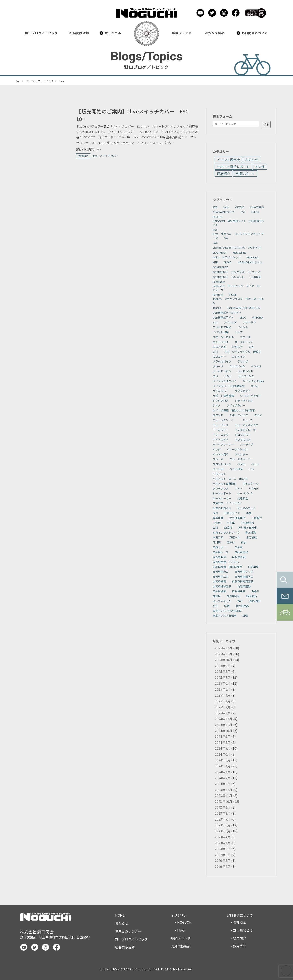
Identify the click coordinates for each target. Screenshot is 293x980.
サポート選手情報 (223, 396)
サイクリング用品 (253, 381)
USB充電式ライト (223, 317)
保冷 (215, 513)
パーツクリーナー (223, 444)
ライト (239, 488)
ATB (215, 207)
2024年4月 (223, 766)
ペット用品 (236, 469)
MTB (215, 262)
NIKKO (228, 262)
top (18, 81)
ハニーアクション (237, 449)
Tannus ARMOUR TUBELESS (244, 308)
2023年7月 (223, 819)
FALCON (218, 217)
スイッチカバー (236, 405)
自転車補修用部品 (243, 581)
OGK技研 (256, 277)
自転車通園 (219, 591)
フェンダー (241, 454)
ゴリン (228, 376)
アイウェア (230, 322)
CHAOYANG (257, 207)
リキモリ (254, 488)
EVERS (255, 212)
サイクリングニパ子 (225, 381)
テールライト (221, 430)
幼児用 (228, 528)
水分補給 (251, 537)
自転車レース (221, 552)
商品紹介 (224, 174)
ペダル (241, 464)
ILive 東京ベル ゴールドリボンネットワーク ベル (238, 236)
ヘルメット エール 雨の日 (230, 479)
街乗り (255, 591)
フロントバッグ (222, 464)
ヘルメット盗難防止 (225, 484)
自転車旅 (253, 567)
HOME (120, 915)
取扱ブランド (182, 33)
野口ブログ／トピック (42, 33)
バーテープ (247, 444)
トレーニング (221, 435)
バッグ (217, 449)
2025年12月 (224, 648)
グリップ (243, 361)
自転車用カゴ (221, 572)
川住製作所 (247, 523)
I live (181, 930)
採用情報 (240, 946)
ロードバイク (245, 493)
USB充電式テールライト (227, 313)
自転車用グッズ (244, 572)
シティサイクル (244, 400)
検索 (266, 124)
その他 (260, 167)
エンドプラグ (221, 342)
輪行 (240, 601)
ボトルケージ (251, 484)
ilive (215, 230)
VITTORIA (258, 317)
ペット (255, 464)
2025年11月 (224, 654)
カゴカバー (219, 357)
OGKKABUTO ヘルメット (229, 277)
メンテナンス (221, 488)
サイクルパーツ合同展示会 (229, 386)
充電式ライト (232, 513)
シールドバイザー (251, 396)
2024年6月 (223, 754)
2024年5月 (223, 760)
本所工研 (218, 537)
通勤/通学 (255, 601)
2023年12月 (224, 790)
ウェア (239, 332)
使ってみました (247, 508)
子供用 (217, 523)
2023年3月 (223, 843)
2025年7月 (223, 677)
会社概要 (240, 922)
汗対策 (217, 542)
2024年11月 (224, 725)
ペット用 (218, 469)
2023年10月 (224, 801)
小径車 (231, 523)
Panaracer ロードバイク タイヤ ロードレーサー (237, 288)
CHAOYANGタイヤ (224, 212)
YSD (215, 322)
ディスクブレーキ (245, 430)
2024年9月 (223, 736)
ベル (251, 469)
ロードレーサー (222, 498)
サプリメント (243, 391)
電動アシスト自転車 (225, 616)
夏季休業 (218, 518)
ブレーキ (218, 459)
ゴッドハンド (245, 371)
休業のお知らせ (222, 508)
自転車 (239, 547)
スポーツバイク (239, 415)
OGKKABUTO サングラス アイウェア (236, 272)
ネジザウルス (243, 440)
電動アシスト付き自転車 (227, 611)
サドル (255, 386)
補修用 (217, 596)
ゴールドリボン (222, 371)
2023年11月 (224, 795)
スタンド (218, 415)
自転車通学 (239, 591)
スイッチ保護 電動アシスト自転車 (234, 410)
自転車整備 (239, 557)
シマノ (217, 405)
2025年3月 (223, 701)
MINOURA (253, 257)
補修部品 (251, 596)
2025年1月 (223, 713)
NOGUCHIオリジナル (250, 262)
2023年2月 (223, 849)
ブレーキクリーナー (241, 459)
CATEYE (240, 207)
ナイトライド (221, 440)
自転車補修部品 (222, 586)
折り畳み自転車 (247, 528)
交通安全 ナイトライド (227, 503)
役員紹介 (240, 938)
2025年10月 (224, 660)
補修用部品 (233, 596)
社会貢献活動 (79, 33)
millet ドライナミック (227, 257)
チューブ (248, 420)
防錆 (227, 606)
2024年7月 (223, 748)
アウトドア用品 (222, 327)
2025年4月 (223, 695)
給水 (243, 542)
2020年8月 (223, 860)
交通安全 (243, 498)
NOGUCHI (185, 922)
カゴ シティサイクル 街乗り (243, 352)
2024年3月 (223, 772)
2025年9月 (223, 666)
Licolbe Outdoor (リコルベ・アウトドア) (237, 248)
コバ (215, 376)
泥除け (231, 542)
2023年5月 (223, 831)
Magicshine (240, 252)
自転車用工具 (221, 576)
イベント (243, 327)
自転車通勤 (244, 586)
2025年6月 (223, 683)
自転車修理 (241, 552)
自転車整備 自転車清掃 (227, 567)
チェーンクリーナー (225, 420)
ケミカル (257, 366)
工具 (215, 528)
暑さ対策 (250, 532)
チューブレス (221, 425)
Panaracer (219, 282)
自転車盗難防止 (244, 576)
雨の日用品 (242, 606)
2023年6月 (223, 825)
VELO (243, 317)
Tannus (217, 308)
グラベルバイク (222, 361)
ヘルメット (219, 474)
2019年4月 (223, 866)
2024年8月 (223, 742)
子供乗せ (257, 518)
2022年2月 (223, 855)
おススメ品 (219, 347)
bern (226, 207)
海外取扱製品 (215, 33)
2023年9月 (223, 807)
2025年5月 (223, 689)
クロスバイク (237, 366)
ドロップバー (243, 435)
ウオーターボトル (223, 337)
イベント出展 (221, 332)
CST (243, 212)
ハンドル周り (221, 454)
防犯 (215, 606)
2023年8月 (223, 813)
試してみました (222, 601)
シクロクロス (221, 400)
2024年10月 (224, 731)
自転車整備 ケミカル (226, 562)
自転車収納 (219, 557)
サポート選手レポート (233, 167)
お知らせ (252, 160)
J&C (215, 243)
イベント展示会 (228, 160)
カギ (251, 347)
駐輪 (245, 616)
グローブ (218, 366)
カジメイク (239, 357)
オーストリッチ (244, 342)
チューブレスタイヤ (246, 425)
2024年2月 (223, 778)
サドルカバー (221, 391)
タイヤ (258, 415)
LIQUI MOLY (220, 252)
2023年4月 (223, 837)
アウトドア (249, 322)
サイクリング (246, 376)
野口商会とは (243, 930)
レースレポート (222, 493)
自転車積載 (219, 581)
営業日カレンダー (128, 931)
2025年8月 (223, 671)
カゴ (215, 352)
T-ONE (233, 295)
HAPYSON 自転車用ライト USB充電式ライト (238, 223)
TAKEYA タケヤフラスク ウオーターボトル (238, 301)
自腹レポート (245, 174)
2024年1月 (223, 784)
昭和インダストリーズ (226, 532)
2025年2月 (223, 707)
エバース (245, 337)
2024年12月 (224, 719)
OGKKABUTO (221, 267)
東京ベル (235, 537)
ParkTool (218, 295)
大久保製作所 (237, 518)
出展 (249, 513)
